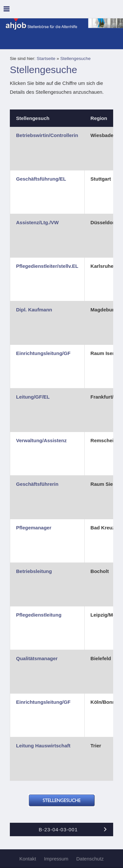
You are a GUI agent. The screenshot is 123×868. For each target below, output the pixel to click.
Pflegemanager (34, 528)
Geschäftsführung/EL (41, 179)
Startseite (46, 59)
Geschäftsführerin (37, 484)
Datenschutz (90, 859)
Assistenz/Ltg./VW (37, 222)
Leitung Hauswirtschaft (43, 746)
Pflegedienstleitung (39, 615)
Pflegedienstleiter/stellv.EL (47, 266)
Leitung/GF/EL (33, 397)
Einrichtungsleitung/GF (43, 353)
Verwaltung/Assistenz (41, 440)
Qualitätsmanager (37, 658)
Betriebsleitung (34, 571)
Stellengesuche (75, 59)
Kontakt (28, 859)
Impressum (56, 859)
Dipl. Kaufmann (34, 310)
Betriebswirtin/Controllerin (47, 135)
